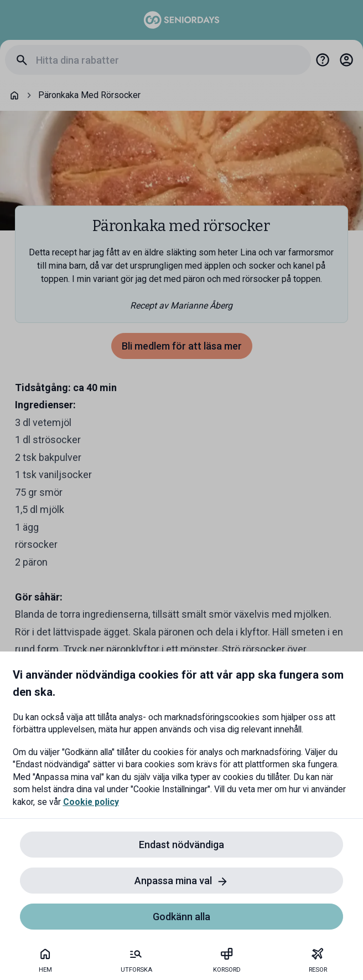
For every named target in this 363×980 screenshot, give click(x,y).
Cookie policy (91, 802)
